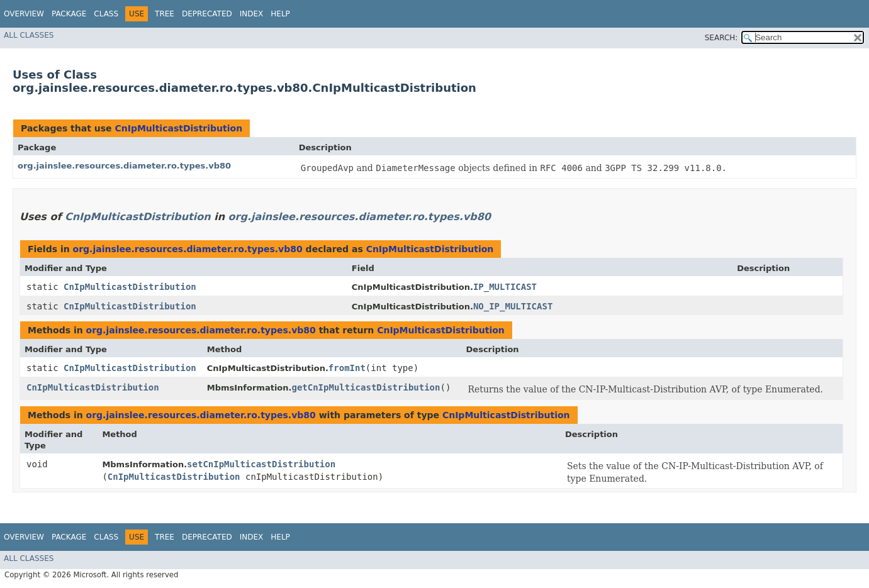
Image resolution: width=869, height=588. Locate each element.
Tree (165, 14)
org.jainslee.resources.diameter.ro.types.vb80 (124, 166)
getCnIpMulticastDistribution (366, 387)
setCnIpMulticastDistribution (261, 464)
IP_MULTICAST (505, 287)
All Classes (29, 35)
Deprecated (207, 14)
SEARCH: (721, 38)
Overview (24, 14)
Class (106, 14)
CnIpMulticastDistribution (178, 128)
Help (280, 14)
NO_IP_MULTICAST (513, 306)
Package (69, 14)
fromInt (347, 368)
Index (252, 14)
